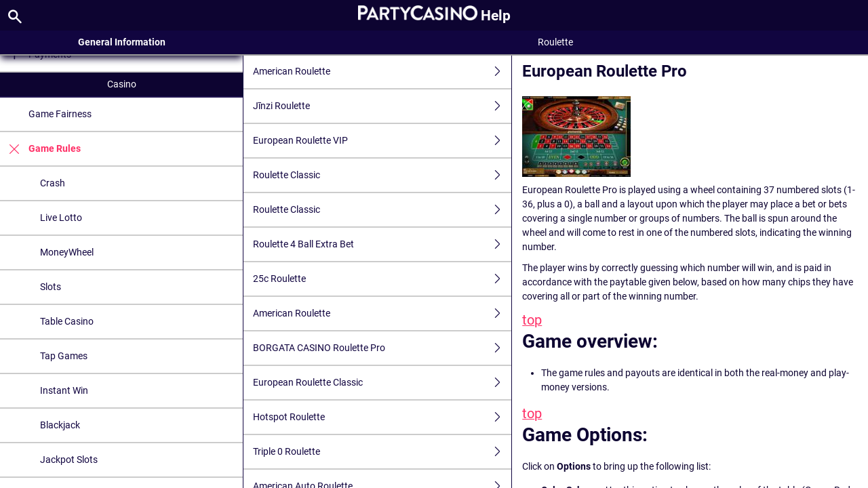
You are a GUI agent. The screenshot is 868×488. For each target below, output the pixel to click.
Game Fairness (60, 114)
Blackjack (60, 425)
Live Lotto (61, 218)
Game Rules (40, 149)
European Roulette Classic (382, 383)
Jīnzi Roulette (382, 106)
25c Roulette (382, 279)
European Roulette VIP (382, 141)
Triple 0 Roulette (382, 452)
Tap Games (64, 356)
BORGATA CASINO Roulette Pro (382, 348)
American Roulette (382, 72)
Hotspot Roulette (382, 417)
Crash (53, 183)
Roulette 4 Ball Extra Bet (382, 244)
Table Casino (67, 321)
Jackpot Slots (69, 460)
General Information (122, 42)
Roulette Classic (382, 175)
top (532, 320)
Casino (122, 84)
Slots (51, 287)
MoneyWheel (67, 252)
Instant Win (64, 390)
